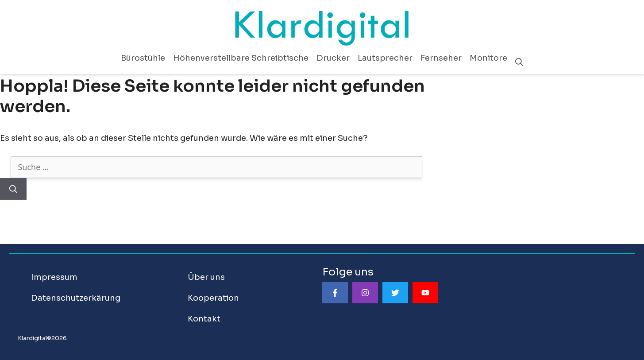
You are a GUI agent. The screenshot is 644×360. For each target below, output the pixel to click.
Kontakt (204, 319)
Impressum (54, 277)
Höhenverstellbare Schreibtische (241, 58)
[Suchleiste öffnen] (519, 62)
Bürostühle (143, 58)
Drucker (333, 58)
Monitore (488, 58)
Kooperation (213, 298)
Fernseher (441, 58)
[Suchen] (13, 189)
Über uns (206, 277)
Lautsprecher (385, 58)
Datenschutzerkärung (76, 298)
